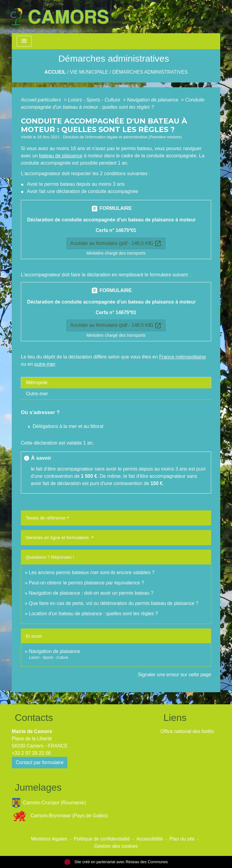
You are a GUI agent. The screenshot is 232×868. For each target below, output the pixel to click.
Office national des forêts (187, 731)
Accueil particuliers (42, 100)
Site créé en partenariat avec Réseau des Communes (116, 862)
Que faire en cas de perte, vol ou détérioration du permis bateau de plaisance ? (113, 603)
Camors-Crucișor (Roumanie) (49, 803)
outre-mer (44, 364)
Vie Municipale (89, 72)
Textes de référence (46, 518)
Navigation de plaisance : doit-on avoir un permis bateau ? (91, 593)
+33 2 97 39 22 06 (31, 753)
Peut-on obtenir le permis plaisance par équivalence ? (86, 583)
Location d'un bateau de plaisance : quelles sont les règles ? (93, 614)
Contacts (34, 718)
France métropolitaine (183, 357)
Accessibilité (150, 839)
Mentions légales (49, 839)
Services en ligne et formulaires (58, 537)
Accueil (55, 72)
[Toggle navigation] (24, 41)
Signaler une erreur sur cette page (174, 675)
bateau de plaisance (61, 156)
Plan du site (182, 839)
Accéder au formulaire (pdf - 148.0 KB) (116, 243)
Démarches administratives (150, 72)
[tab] (116, 383)
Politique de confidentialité (102, 839)
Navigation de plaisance (153, 100)
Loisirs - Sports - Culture (95, 100)
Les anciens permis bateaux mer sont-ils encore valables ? (92, 572)
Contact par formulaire (40, 762)
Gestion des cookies (116, 846)
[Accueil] (59, 17)
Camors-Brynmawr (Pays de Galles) (60, 816)
